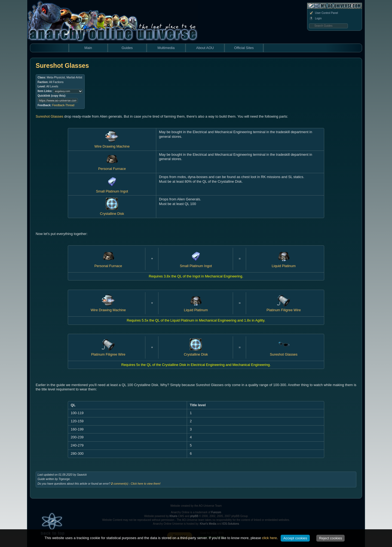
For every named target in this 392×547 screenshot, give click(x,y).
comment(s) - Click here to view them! (136, 484)
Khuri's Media (208, 524)
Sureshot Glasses (50, 116)
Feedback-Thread (63, 105)
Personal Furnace (112, 167)
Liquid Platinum (196, 308)
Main (88, 48)
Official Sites (244, 48)
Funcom (216, 512)
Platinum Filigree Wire (284, 308)
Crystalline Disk (112, 211)
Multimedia (166, 48)
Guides (127, 48)
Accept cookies (295, 538)
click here (269, 538)
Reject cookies (331, 538)
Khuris (173, 516)
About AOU (205, 48)
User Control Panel (323, 13)
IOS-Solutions (231, 524)
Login (315, 19)
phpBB (194, 516)
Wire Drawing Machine (108, 308)
